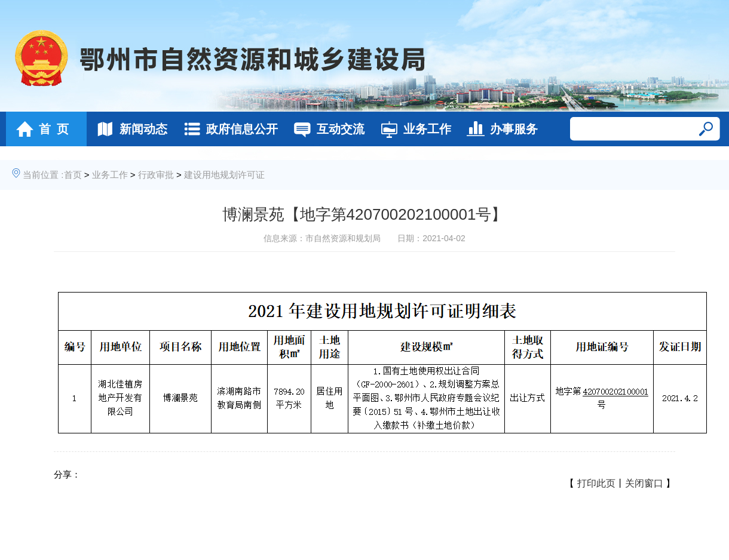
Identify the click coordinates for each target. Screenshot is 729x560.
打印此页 (596, 483)
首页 (73, 175)
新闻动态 (129, 129)
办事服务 (499, 129)
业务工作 (413, 129)
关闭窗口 (644, 483)
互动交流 (326, 129)
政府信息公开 (227, 129)
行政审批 (156, 175)
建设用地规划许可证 (224, 175)
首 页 (39, 129)
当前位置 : (43, 175)
